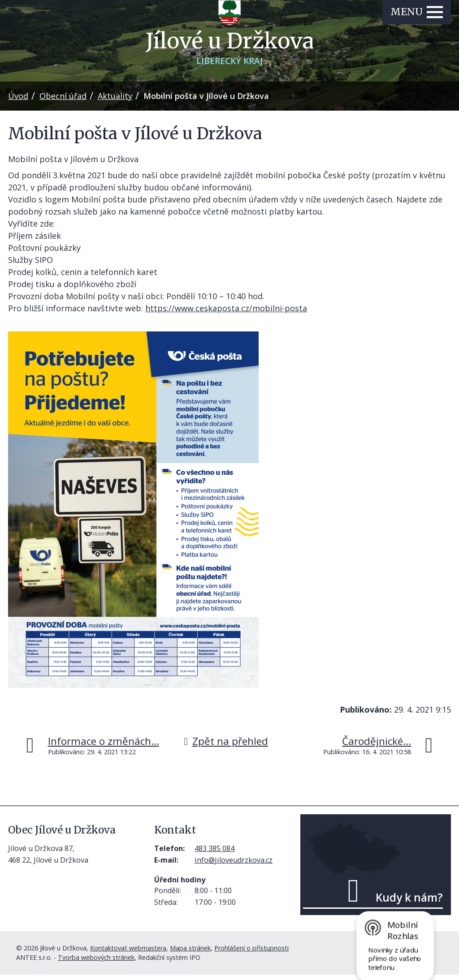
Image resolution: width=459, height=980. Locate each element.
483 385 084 (214, 854)
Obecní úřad (63, 101)
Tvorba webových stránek (96, 963)
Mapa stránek (190, 953)
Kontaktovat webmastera (128, 953)
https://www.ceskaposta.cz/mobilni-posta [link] (226, 314)
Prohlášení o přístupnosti (251, 953)
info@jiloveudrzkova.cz (234, 865)
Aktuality (115, 101)
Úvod (18, 101)
